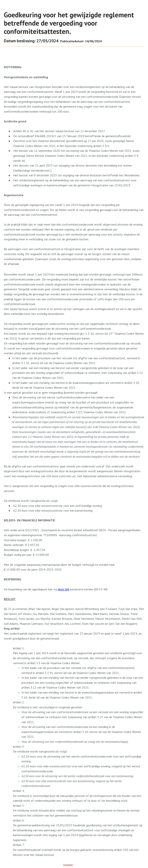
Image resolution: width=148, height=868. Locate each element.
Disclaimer (68, 865)
